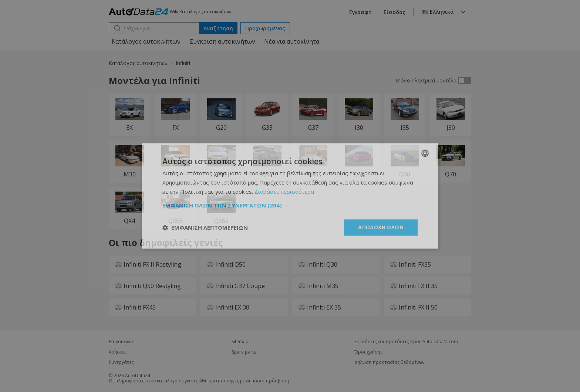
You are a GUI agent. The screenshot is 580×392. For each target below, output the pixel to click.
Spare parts (244, 352)
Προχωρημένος (265, 28)
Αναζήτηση (218, 28)
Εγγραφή (360, 12)
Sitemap (240, 342)
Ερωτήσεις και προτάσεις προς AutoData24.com (406, 342)
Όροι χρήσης (368, 352)
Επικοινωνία (122, 342)
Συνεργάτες (121, 362)
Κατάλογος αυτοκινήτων (146, 41)
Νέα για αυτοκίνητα (292, 41)
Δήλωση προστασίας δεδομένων (389, 362)
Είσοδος (394, 12)
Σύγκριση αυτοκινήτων (222, 41)
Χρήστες (118, 352)
